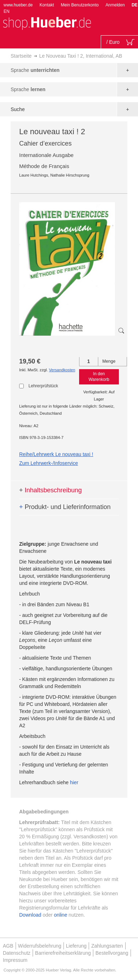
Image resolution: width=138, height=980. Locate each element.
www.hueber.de (18, 5)
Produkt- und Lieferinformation (65, 507)
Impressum (15, 960)
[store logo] (47, 23)
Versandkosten (62, 370)
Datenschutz (17, 953)
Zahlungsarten (107, 946)
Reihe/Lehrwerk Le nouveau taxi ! (56, 454)
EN (7, 11)
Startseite (21, 56)
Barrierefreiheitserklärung (63, 953)
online (60, 915)
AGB (8, 946)
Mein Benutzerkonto (80, 5)
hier (74, 782)
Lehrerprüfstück (43, 386)
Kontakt (47, 5)
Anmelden (115, 5)
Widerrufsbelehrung (40, 946)
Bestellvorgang (112, 953)
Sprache (35, 70)
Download (30, 915)
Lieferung (76, 946)
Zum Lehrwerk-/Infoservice (49, 463)
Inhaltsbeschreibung (51, 490)
